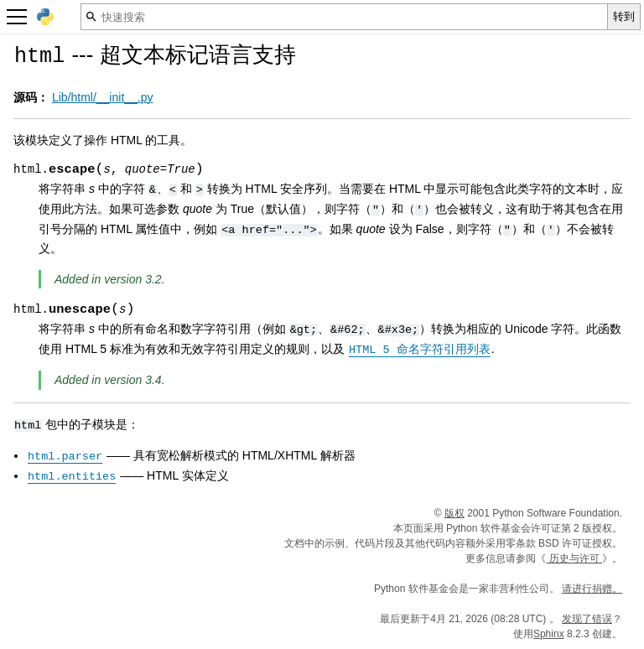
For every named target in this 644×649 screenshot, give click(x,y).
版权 (454, 513)
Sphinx (549, 634)
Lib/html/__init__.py (103, 97)
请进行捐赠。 (592, 589)
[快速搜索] (344, 17)
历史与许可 (574, 558)
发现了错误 (587, 619)
